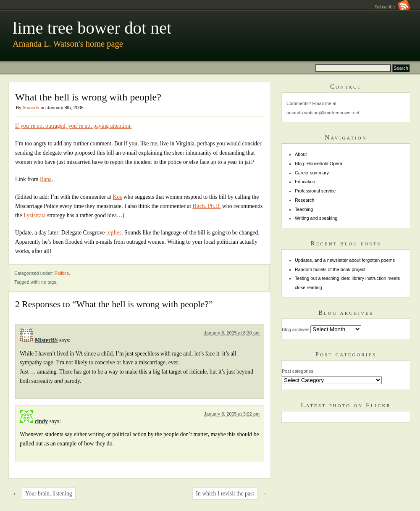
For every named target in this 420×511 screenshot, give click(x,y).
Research (305, 200)
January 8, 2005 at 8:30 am (232, 333)
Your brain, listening (49, 494)
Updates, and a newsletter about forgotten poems (345, 260)
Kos (118, 197)
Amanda (31, 108)
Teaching (304, 209)
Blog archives (295, 329)
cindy (41, 421)
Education (305, 182)
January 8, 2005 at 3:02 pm (232, 414)
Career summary (312, 173)
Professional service (315, 191)
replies (114, 233)
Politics (62, 273)
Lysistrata (35, 215)
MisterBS (46, 340)
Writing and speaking (316, 218)
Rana (46, 179)
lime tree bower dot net (92, 28)
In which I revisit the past (225, 494)
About (301, 154)
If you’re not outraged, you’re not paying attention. (73, 126)
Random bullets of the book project (330, 269)
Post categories (298, 371)
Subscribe (392, 7)
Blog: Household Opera (319, 163)
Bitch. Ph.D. (206, 206)
